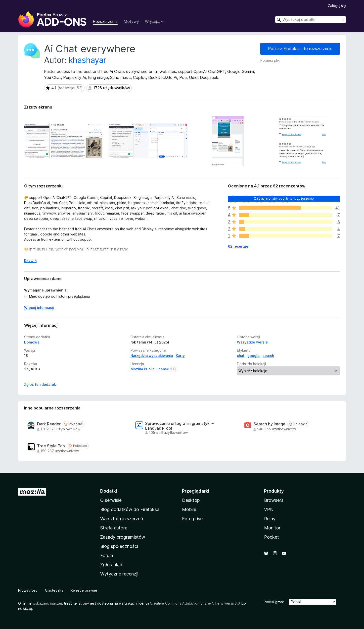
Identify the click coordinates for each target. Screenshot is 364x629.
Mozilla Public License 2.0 (153, 369)
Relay (270, 519)
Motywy (131, 21)
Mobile (189, 509)
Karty (180, 356)
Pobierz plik (270, 60)
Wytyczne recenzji (119, 574)
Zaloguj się (337, 6)
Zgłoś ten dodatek (40, 384)
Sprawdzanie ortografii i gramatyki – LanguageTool (179, 426)
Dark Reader (49, 424)
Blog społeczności (119, 546)
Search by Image (270, 424)
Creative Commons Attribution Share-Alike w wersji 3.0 (195, 603)
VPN (269, 509)
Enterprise (192, 519)
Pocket (272, 537)
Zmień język (274, 602)
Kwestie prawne (84, 590)
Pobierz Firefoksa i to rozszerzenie (300, 49)
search (268, 356)
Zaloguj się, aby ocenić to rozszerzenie (284, 199)
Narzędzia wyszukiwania (152, 356)
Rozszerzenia (105, 21)
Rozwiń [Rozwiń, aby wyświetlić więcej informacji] (30, 261)
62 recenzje (238, 246)
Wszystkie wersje (252, 342)
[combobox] (311, 20)
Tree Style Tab (51, 446)
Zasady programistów (123, 537)
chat (241, 356)
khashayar (88, 60)
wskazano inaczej (47, 603)
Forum (107, 555)
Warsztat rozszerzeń (122, 519)
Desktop (191, 500)
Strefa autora (114, 528)
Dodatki (109, 491)
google (253, 356)
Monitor (272, 528)
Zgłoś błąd (111, 565)
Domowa (32, 342)
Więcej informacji (39, 308)
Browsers (274, 500)
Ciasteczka (54, 590)
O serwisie (111, 500)
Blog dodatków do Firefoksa (130, 509)
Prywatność (28, 590)
